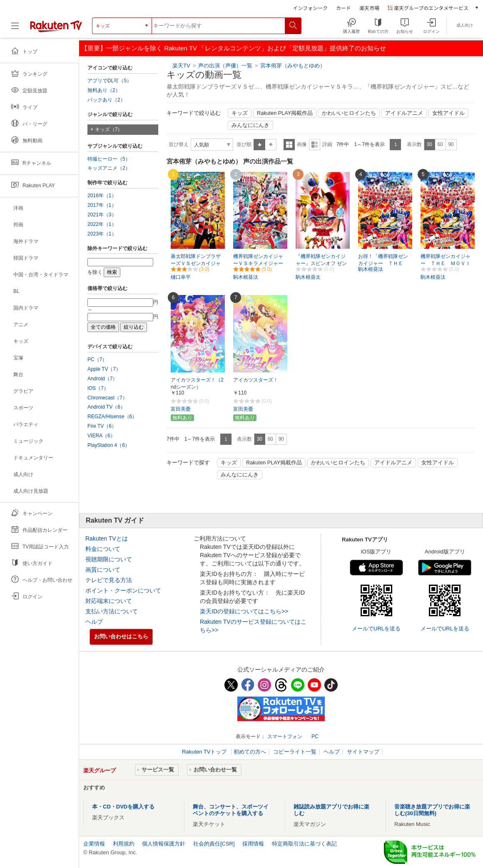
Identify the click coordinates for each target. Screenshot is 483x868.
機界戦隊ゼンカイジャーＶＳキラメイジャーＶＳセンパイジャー (258, 263)
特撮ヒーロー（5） (109, 159)
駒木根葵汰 (246, 277)
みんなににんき (250, 125)
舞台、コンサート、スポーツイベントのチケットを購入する (231, 810)
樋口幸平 (181, 277)
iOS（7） (98, 388)
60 (440, 144)
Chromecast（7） (107, 398)
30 (429, 144)
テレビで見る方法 (109, 580)
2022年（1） (102, 224)
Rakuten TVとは (107, 538)
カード (344, 8)
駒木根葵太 (308, 277)
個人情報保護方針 (164, 844)
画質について (103, 570)
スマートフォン (285, 737)
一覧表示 (289, 145)
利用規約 (124, 844)
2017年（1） (102, 205)
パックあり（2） (106, 100)
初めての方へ (250, 752)
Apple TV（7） (104, 369)
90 (451, 144)
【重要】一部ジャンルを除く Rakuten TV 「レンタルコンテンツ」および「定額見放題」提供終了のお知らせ (234, 48)
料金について (103, 549)
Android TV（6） (106, 407)
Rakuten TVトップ (205, 752)
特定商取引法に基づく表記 (304, 844)
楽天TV (181, 66)
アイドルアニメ (404, 113)
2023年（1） (102, 234)
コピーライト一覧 (295, 752)
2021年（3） (102, 215)
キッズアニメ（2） (109, 168)
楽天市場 (369, 8)
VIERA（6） (101, 436)
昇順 (259, 145)
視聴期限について (109, 559)
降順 (271, 145)
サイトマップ (363, 752)
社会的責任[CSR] (214, 844)
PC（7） (97, 360)
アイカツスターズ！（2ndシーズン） (197, 383)
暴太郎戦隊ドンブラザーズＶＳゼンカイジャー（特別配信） (196, 263)
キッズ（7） (109, 129)
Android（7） (102, 379)
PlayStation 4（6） (109, 445)
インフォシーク (310, 8)
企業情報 (94, 844)
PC (315, 737)
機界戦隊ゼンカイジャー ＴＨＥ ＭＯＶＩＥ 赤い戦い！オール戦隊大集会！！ (446, 264)
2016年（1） (102, 196)
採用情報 (253, 844)
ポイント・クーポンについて (123, 590)
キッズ (240, 113)
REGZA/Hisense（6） (112, 417)
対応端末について (109, 601)
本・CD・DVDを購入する (123, 807)
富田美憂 (181, 409)
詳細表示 (315, 145)
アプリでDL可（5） (110, 81)
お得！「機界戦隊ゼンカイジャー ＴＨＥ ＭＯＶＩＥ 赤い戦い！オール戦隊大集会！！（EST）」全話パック (383, 264)
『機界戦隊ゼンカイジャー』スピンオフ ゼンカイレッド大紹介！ (321, 263)
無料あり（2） (104, 90)
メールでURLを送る (376, 629)
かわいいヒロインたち (349, 113)
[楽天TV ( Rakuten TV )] (56, 29)
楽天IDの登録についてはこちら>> (244, 611)
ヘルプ (94, 622)
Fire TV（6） (102, 426)
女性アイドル (448, 113)
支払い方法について (112, 611)
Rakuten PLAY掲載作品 (285, 113)
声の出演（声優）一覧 (225, 66)
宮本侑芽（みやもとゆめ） (293, 66)
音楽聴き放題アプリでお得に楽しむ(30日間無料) (432, 810)
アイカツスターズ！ (256, 380)
